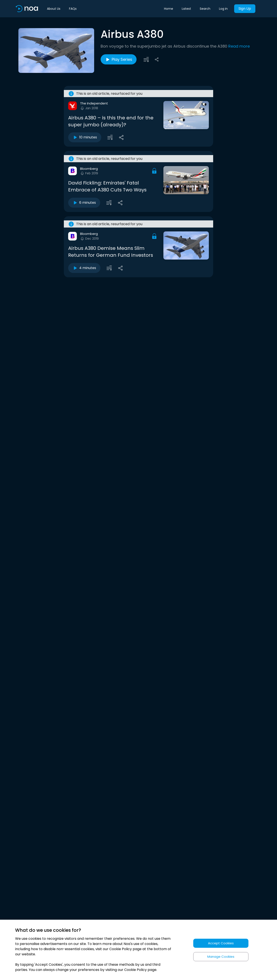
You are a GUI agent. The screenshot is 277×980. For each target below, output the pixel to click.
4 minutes (84, 268)
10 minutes (85, 137)
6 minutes (84, 203)
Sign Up (245, 9)
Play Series (119, 59)
